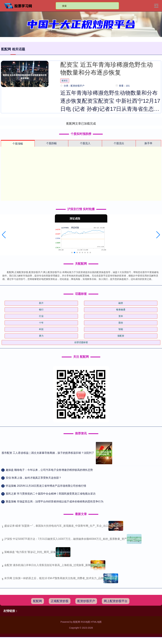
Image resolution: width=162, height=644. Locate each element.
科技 (41, 329)
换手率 (148, 143)
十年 (41, 323)
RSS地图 (85, 622)
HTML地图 (96, 622)
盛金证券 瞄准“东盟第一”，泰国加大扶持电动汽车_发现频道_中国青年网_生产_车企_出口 (56, 526)
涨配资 (121, 336)
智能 (121, 329)
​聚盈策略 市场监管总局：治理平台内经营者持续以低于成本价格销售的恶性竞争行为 (55, 502)
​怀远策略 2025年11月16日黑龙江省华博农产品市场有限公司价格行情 (46, 486)
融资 (121, 303)
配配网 (38, 601)
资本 (121, 316)
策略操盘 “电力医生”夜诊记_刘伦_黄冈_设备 (30, 552)
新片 (41, 303)
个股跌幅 (51, 143)
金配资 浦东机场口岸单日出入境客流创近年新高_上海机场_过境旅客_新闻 (47, 565)
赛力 (41, 336)
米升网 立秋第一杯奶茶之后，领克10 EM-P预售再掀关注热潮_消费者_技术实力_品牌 (54, 578)
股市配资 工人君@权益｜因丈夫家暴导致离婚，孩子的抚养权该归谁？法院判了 (48, 453)
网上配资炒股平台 (116, 601)
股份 (121, 323)
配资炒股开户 (86, 601)
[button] (4, 235)
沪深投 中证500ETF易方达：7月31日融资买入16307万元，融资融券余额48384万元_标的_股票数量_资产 (66, 539)
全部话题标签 (81, 342)
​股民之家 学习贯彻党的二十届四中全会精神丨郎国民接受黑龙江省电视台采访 (51, 494)
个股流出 (119, 143)
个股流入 (85, 143)
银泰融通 (121, 310)
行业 (41, 316)
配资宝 (65, 81)
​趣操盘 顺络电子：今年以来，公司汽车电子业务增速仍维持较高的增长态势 (49, 470)
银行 (41, 310)
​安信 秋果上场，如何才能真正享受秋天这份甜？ (34, 478)
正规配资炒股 (60, 601)
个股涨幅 (18, 144)
